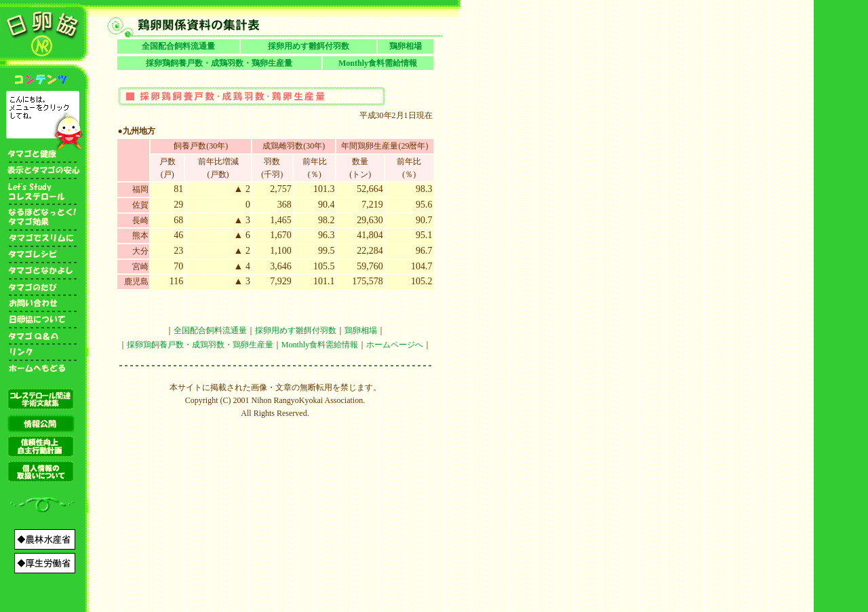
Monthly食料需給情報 (378, 63)
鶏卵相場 (406, 46)
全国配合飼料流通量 (178, 46)
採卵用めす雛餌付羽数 (309, 46)
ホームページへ (395, 345)
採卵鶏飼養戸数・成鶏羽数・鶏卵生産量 (219, 63)
